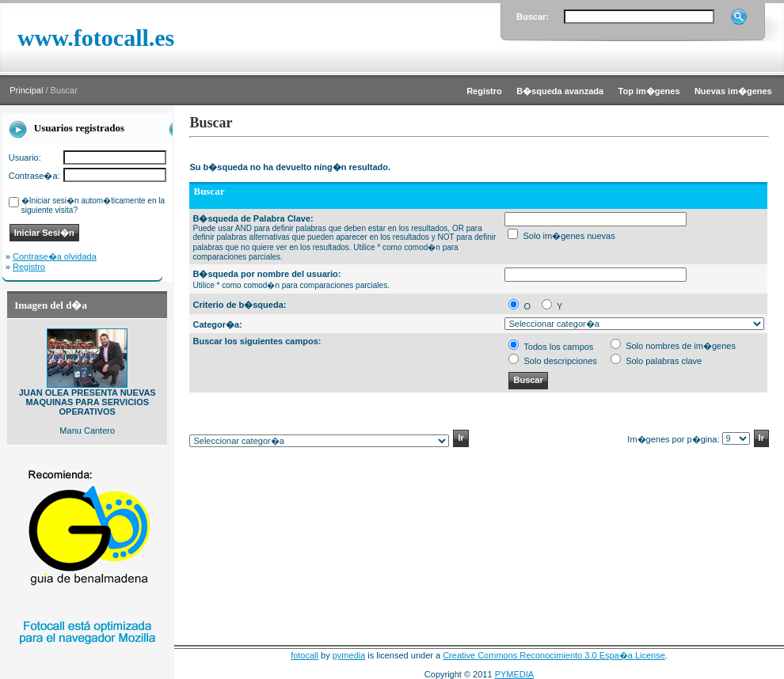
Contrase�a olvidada (55, 256)
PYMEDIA (515, 674)
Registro (29, 267)
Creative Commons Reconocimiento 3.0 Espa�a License (554, 655)
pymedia (349, 655)
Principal (26, 90)
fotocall (304, 655)
